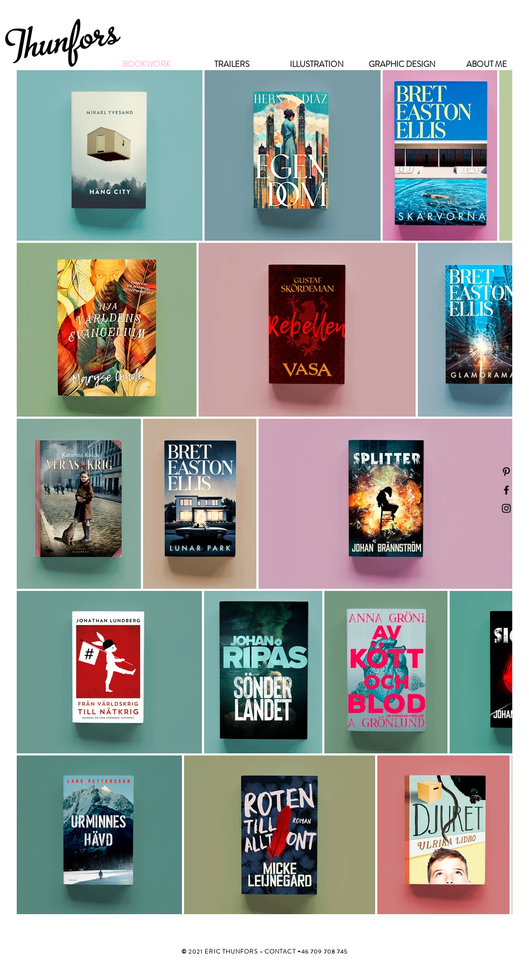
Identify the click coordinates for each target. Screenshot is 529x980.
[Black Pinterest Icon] (506, 472)
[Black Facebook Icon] (506, 490)
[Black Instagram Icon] (506, 508)
